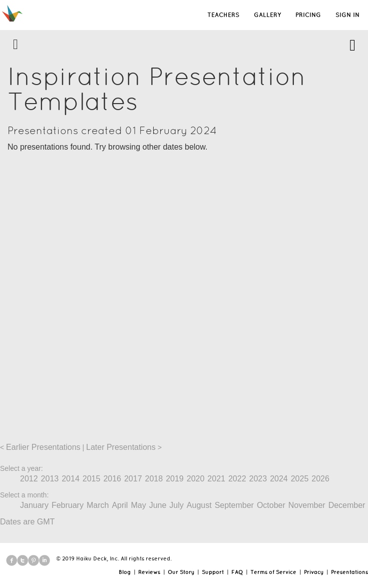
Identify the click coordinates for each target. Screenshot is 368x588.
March (98, 505)
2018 (154, 479)
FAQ (237, 572)
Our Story (181, 572)
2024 (279, 479)
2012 (29, 479)
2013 (50, 479)
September (234, 505)
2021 (216, 479)
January (34, 505)
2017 (133, 479)
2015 (92, 479)
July (176, 505)
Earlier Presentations (43, 447)
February (68, 505)
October (271, 505)
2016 (112, 479)
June (158, 505)
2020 (196, 479)
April (120, 505)
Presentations (349, 572)
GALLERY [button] (267, 15)
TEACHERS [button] (223, 15)
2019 (175, 479)
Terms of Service (273, 572)
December (347, 505)
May (138, 505)
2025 (300, 479)
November (307, 505)
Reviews (149, 572)
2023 (258, 479)
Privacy (314, 572)
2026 (320, 479)
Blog (125, 572)
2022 (237, 479)
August (199, 505)
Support (213, 572)
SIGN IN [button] (347, 15)
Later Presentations (121, 447)
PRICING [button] (308, 15)
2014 (71, 479)
